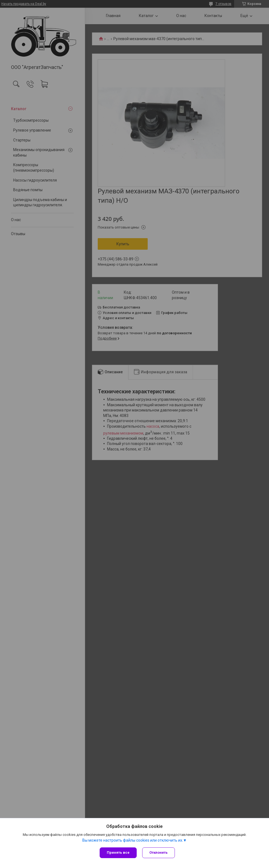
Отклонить (159, 852)
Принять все (118, 852)
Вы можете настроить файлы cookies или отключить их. (133, 840)
